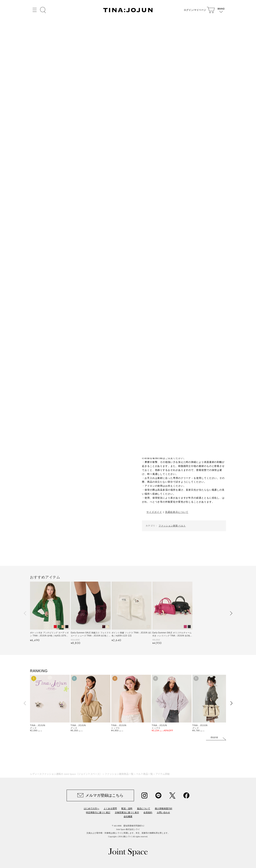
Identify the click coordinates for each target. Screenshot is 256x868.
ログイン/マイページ (195, 10)
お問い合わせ (163, 812)
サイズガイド (154, 512)
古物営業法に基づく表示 (127, 812)
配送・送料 (127, 808)
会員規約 (148, 812)
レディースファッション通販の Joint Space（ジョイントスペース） (66, 774)
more (214, 737)
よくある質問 (110, 808)
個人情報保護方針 (164, 808)
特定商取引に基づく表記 (98, 812)
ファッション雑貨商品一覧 (119, 774)
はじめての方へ (91, 808)
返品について (144, 808)
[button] (25, 613)
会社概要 (128, 816)
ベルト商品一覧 (144, 774)
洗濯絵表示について (177, 512)
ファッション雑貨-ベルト (172, 526)
